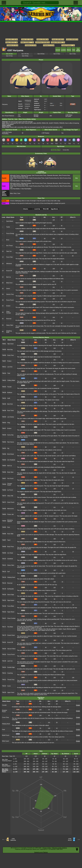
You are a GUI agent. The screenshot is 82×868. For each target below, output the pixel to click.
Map (77, 178)
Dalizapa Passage (26, 175)
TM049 (4, 435)
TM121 (4, 565)
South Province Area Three (37, 178)
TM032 (4, 398)
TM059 (4, 460)
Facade (9, 387)
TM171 (4, 627)
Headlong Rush (9, 332)
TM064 (4, 466)
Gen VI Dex (57, 54)
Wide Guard (5, 741)
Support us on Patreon (41, 852)
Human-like (66, 150)
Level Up (37, 209)
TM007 (4, 361)
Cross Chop (5, 717)
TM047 (4, 428)
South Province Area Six (52, 178)
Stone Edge (11, 595)
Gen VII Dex (41, 54)
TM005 (4, 350)
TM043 (4, 423)
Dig (8, 448)
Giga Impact (11, 600)
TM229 (4, 692)
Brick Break (11, 454)
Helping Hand (11, 577)
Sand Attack (10, 221)
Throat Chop (11, 680)
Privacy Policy (47, 848)
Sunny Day (10, 435)
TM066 (4, 472)
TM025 (4, 387)
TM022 (4, 380)
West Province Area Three (21, 177)
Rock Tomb (11, 411)
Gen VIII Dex (25, 54)
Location (63, 50)
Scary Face (11, 355)
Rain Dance (11, 442)
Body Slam (10, 472)
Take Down (11, 344)
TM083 (4, 514)
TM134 (4, 583)
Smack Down (11, 635)
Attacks (69, 50)
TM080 (4, 509)
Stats (74, 50)
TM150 (4, 595)
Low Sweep (11, 417)
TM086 (4, 534)
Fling (9, 423)
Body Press (11, 547)
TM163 (4, 612)
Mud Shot (10, 404)
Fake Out (9, 251)
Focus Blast (11, 606)
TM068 (4, 484)
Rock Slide (10, 534)
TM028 (4, 393)
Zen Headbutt (11, 460)
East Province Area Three (39, 175)
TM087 (4, 540)
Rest (9, 527)
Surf (8, 572)
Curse (9, 686)
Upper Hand (11, 692)
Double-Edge (11, 667)
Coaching (10, 673)
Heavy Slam (10, 325)
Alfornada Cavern (15, 175)
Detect (8, 289)
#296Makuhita (13, 839)
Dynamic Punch (5, 711)
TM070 (4, 496)
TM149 (4, 589)
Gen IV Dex (9, 56)
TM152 (4, 600)
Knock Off (9, 271)
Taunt (9, 540)
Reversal (9, 319)
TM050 (4, 442)
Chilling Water (11, 380)
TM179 (4, 635)
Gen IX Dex (9, 54)
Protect (9, 361)
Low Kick (10, 367)
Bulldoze (10, 393)
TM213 (4, 673)
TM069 (4, 490)
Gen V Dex (73, 54)
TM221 (4, 680)
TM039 (4, 417)
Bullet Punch (6, 735)
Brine (8, 240)
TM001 (4, 344)
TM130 (4, 577)
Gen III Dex (25, 56)
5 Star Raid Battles (26, 181)
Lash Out (10, 661)
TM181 (4, 642)
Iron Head (10, 553)
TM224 (4, 686)
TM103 (4, 559)
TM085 (4, 527)
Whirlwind (9, 264)
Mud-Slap (10, 350)
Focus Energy (10, 233)
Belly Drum (9, 283)
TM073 (4, 502)
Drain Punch (11, 502)
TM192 (4, 654)
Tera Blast (10, 627)
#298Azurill (70, 839)
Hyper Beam (11, 612)
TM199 (4, 661)
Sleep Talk (10, 496)
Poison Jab (11, 514)
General (58, 50)
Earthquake (11, 589)
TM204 (4, 667)
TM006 (4, 355)
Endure (8, 306)
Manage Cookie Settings (60, 848)
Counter (4, 705)
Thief (9, 373)
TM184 (4, 649)
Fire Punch (10, 479)
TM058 (4, 454)
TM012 (4, 367)
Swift (9, 398)
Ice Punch (10, 490)
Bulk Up (8, 277)
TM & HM (46, 209)
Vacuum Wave (11, 649)
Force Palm (9, 257)
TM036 (4, 411)
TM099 (4, 553)
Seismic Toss (10, 294)
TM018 (4, 373)
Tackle (8, 227)
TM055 (4, 448)
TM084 (4, 521)
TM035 (4, 404)
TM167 (4, 618)
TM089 (4, 547)
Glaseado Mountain (53, 175)
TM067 (4, 479)
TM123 (4, 572)
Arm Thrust (9, 246)
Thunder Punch (10, 484)
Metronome (11, 509)
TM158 (4, 606)
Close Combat (8, 312)
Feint (3, 730)
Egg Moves (78, 50)
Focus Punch (10, 300)
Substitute (10, 559)
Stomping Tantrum (10, 521)
